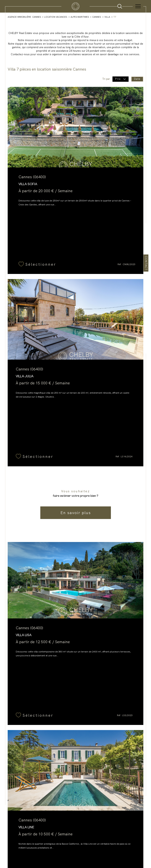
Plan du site (34, 843)
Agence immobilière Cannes (24, 17)
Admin (81, 843)
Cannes (97, 17)
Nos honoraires (50, 843)
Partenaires (91, 843)
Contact (146, 263)
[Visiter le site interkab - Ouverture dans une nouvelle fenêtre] (75, 829)
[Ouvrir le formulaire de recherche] (120, 6)
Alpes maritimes (80, 17)
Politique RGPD (106, 843)
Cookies (119, 843)
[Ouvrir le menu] (138, 6)
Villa (107, 17)
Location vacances (56, 17)
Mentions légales (68, 843)
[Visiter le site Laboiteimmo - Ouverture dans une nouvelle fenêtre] (75, 856)
